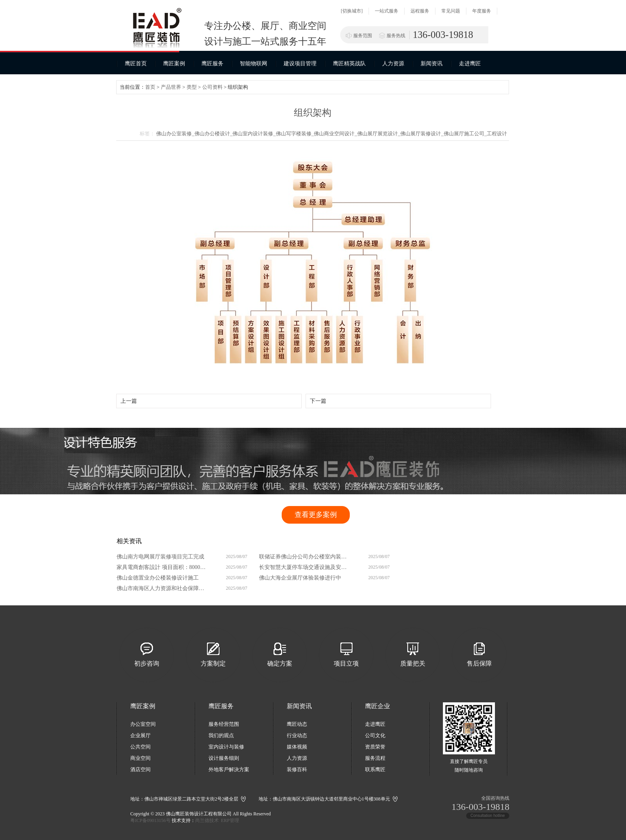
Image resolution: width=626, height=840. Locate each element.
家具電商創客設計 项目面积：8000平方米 (162, 567)
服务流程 (375, 758)
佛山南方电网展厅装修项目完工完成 (160, 557)
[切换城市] (352, 11)
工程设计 (497, 134)
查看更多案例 (316, 515)
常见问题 (451, 11)
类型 (192, 87)
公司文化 (375, 735)
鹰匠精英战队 (349, 64)
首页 (150, 87)
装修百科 (297, 769)
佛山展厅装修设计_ (422, 134)
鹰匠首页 (136, 64)
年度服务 (482, 11)
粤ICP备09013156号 (150, 820)
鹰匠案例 (174, 64)
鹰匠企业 (378, 706)
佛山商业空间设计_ (335, 134)
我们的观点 (221, 735)
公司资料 (212, 87)
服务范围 (363, 36)
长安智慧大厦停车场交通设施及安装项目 (305, 567)
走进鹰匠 (470, 64)
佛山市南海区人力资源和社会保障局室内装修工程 (162, 588)
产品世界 (171, 87)
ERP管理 (230, 820)
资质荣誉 (375, 747)
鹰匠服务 (212, 64)
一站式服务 (387, 11)
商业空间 (140, 758)
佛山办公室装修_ (175, 134)
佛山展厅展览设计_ (379, 134)
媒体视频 (297, 747)
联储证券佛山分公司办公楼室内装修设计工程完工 (305, 557)
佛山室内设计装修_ (254, 134)
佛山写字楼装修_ (295, 134)
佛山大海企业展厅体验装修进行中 (300, 578)
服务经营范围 (224, 724)
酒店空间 (140, 769)
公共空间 (140, 747)
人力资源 (393, 64)
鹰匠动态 (297, 724)
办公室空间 (143, 724)
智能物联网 (254, 64)
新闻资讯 (432, 64)
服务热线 (396, 36)
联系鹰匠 (375, 769)
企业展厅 (140, 735)
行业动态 (297, 735)
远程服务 (420, 11)
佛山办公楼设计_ (214, 134)
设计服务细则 (224, 758)
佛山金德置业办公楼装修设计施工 (158, 578)
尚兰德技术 (207, 820)
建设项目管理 (300, 64)
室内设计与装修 (226, 747)
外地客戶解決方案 (229, 769)
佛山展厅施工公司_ (465, 134)
